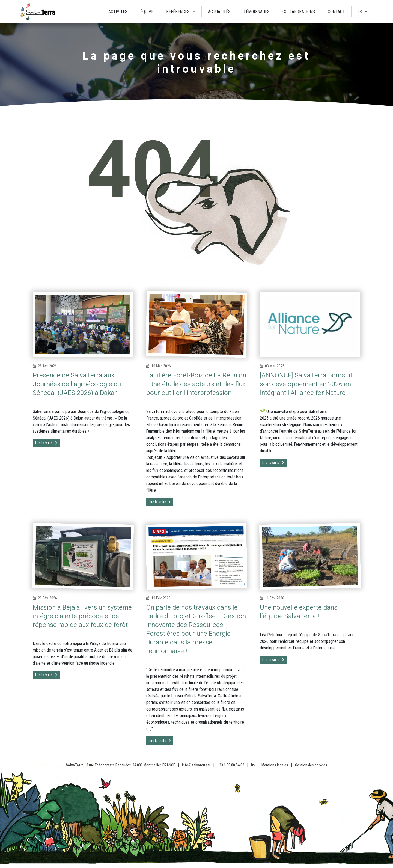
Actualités (219, 12)
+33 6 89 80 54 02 (231, 765)
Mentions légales (275, 765)
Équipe (147, 12)
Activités (118, 12)
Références (178, 12)
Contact (336, 12)
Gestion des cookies (311, 765)
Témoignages (257, 12)
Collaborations (299, 12)
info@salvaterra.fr (196, 765)
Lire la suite (46, 443)
